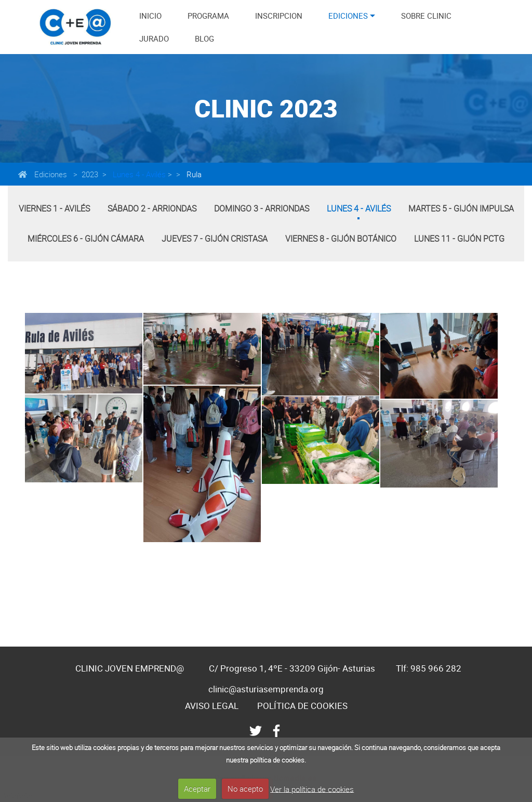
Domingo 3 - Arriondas (262, 208)
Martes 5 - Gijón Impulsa (461, 208)
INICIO (150, 16)
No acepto (245, 788)
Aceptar (197, 788)
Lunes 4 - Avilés (138, 174)
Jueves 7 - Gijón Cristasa (215, 239)
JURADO (154, 38)
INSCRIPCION (279, 16)
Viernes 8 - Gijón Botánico (341, 239)
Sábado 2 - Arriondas (152, 208)
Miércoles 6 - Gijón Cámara (86, 239)
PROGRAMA (208, 16)
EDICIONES (348, 16)
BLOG (204, 38)
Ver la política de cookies (312, 788)
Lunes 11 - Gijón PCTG (459, 239)
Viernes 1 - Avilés (54, 208)
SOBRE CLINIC (426, 16)
